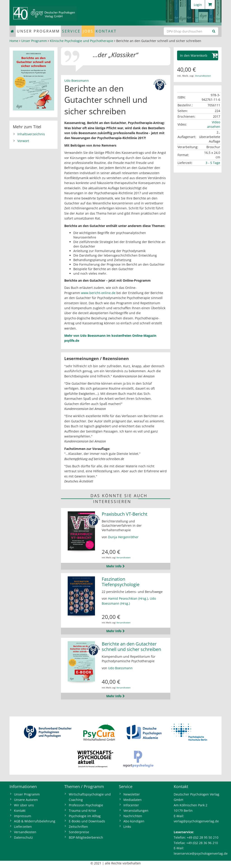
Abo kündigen (134, 821)
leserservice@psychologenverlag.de (201, 853)
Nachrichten (133, 816)
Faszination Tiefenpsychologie (121, 582)
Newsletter (132, 794)
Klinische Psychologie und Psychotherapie (82, 41)
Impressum (23, 816)
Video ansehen (214, 124)
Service (71, 31)
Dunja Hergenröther (123, 537)
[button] (198, 55)
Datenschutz (23, 837)
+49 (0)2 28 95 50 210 (203, 837)
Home (14, 41)
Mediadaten (133, 800)
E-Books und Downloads (87, 821)
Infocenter (131, 805)
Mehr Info (115, 566)
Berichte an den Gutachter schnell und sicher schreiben (131, 647)
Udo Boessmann (77, 81)
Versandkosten (124, 558)
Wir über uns (24, 805)
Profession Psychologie (86, 805)
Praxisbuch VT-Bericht (125, 514)
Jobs (88, 31)
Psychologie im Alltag (85, 816)
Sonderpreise (79, 832)
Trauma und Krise (82, 811)
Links (127, 827)
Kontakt (106, 31)
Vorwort (23, 141)
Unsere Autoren (26, 800)
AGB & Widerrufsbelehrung (35, 821)
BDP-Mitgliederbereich (86, 837)
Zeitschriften (78, 827)
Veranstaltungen (136, 811)
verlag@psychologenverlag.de (196, 821)
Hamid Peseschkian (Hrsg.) (128, 598)
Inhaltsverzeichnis (31, 134)
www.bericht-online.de (99, 293)
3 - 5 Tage (213, 163)
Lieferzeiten (23, 827)
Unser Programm (38, 31)
